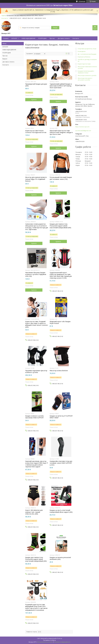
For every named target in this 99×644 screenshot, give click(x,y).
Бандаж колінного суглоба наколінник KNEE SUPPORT (34, 417)
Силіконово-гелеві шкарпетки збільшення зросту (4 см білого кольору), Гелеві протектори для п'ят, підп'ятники (37, 227)
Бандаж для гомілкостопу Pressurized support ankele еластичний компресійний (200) (36, 559)
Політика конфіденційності (62, 642)
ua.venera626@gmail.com (83, 131)
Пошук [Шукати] (55, 28)
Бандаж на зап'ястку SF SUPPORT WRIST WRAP (61, 417)
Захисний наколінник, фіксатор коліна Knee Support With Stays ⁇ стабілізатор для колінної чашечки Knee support (37, 464)
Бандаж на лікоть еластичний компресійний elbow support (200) (61, 511)
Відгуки (5, 59)
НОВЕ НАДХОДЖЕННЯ (28, 38)
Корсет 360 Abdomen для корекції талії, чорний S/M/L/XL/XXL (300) (34, 512)
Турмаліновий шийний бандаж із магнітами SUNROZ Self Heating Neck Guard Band (61, 86)
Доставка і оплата (64, 38)
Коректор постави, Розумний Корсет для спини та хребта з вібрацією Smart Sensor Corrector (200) (37, 324)
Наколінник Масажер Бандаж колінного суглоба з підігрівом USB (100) (36, 274)
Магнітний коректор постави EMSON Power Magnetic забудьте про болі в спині (61, 132)
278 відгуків (82, 1)
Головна (6, 38)
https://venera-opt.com (82, 127)
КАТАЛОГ (14, 38)
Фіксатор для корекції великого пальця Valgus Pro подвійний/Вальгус (36, 179)
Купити (34, 100)
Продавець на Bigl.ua (49, 640)
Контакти (76, 38)
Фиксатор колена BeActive (59, 371)
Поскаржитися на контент (45, 642)
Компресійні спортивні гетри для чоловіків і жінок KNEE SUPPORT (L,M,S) (61, 463)
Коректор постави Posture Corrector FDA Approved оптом (36, 132)
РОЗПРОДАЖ (42, 38)
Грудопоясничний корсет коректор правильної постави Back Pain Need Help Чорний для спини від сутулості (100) (61, 275)
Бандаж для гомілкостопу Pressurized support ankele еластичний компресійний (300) (60, 226)
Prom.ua (60, 638)
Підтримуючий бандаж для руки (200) (36, 85)
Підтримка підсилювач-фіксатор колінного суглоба (36, 372)
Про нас (52, 38)
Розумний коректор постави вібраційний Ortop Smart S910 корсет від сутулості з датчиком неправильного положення (36, 607)
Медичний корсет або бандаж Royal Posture (60, 322)
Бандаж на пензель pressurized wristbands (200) (60, 558)
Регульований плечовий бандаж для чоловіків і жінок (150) (61, 178)
